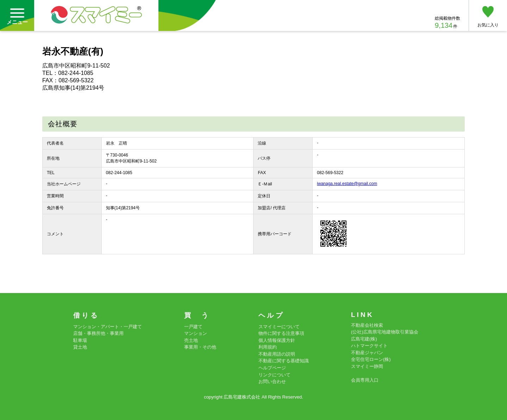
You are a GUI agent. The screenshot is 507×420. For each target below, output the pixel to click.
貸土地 (80, 347)
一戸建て (193, 327)
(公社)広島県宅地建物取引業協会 (385, 332)
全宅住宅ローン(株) (371, 359)
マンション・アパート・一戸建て (108, 327)
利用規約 (268, 347)
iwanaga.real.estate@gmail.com (347, 184)
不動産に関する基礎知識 (284, 361)
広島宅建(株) (364, 339)
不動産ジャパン (367, 353)
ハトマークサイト (369, 346)
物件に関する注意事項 (281, 333)
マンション (196, 333)
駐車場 (80, 340)
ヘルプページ (272, 368)
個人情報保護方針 (277, 340)
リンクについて (274, 375)
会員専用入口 (365, 380)
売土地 (191, 340)
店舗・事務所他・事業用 (98, 333)
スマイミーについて (279, 327)
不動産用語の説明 (277, 354)
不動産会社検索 (367, 325)
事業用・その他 (200, 347)
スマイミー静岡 (367, 366)
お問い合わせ (272, 381)
